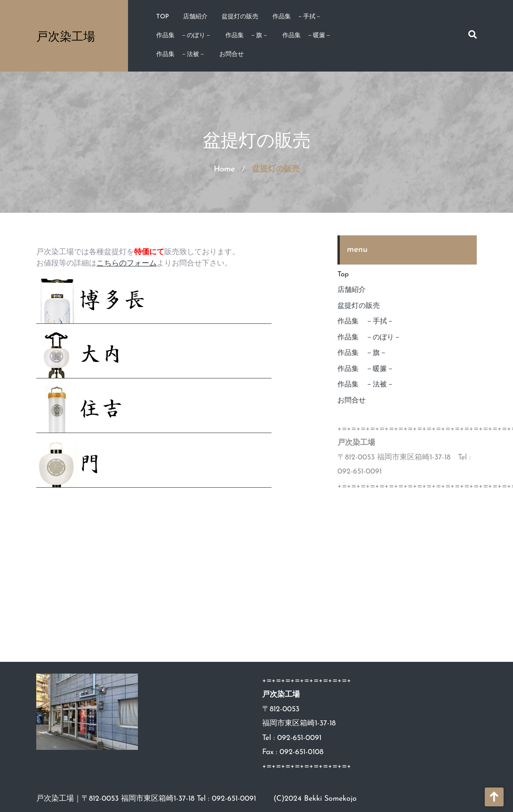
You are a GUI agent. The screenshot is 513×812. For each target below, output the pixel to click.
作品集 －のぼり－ (184, 36)
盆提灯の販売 (240, 17)
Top (163, 17)
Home (224, 169)
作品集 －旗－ (247, 36)
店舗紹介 (195, 17)
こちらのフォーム (127, 264)
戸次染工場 (66, 36)
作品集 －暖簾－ (307, 36)
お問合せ (232, 54)
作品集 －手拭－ (297, 17)
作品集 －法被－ (181, 54)
